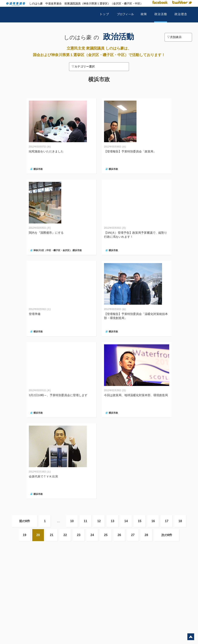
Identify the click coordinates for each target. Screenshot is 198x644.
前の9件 (25, 521)
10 (72, 521)
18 (180, 521)
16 (153, 521)
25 (106, 535)
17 (167, 521)
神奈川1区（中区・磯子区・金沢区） (53, 250)
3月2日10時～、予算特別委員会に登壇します (58, 395)
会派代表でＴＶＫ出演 (43, 476)
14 (126, 521)
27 (133, 535)
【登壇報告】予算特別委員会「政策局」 (130, 151)
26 (119, 535)
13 (113, 521)
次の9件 (167, 535)
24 (92, 535)
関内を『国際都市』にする (46, 233)
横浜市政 (38, 169)
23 (79, 535)
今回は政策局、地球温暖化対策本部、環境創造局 (136, 395)
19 (25, 535)
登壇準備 (35, 314)
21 (52, 535)
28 (146, 535)
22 (65, 535)
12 (99, 521)
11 (85, 521)
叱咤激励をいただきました (46, 151)
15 (140, 521)
